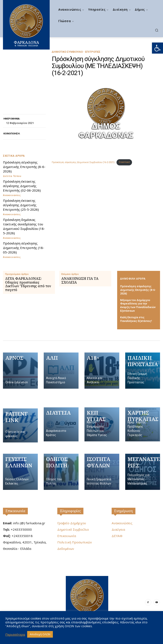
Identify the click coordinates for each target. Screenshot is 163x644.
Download (124, 162)
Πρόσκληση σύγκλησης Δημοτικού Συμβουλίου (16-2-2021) (83, 162)
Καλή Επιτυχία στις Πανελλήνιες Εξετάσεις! (136, 319)
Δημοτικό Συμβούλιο (73, 529)
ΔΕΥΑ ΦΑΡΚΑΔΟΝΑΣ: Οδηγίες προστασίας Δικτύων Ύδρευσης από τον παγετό (28, 284)
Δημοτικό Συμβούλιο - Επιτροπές (76, 52)
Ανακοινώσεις (12, 195)
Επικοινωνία (15, 511)
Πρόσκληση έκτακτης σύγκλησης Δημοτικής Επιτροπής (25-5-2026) (21, 205)
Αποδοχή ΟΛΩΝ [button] (40, 634)
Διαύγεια (118, 529)
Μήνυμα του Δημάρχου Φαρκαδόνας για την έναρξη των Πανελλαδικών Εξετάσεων (138, 306)
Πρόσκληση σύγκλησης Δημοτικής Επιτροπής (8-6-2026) (24, 167)
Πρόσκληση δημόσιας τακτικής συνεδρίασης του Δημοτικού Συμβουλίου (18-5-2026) (24, 226)
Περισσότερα (15, 634)
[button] (157, 48)
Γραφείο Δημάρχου (72, 523)
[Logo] (87, 599)
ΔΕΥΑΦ (117, 536)
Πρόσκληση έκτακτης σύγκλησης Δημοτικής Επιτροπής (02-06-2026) (22, 186)
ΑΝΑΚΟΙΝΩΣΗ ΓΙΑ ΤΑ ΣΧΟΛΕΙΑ (80, 281)
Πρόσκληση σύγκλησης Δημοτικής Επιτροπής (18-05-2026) (24, 248)
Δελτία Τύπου (12, 176)
